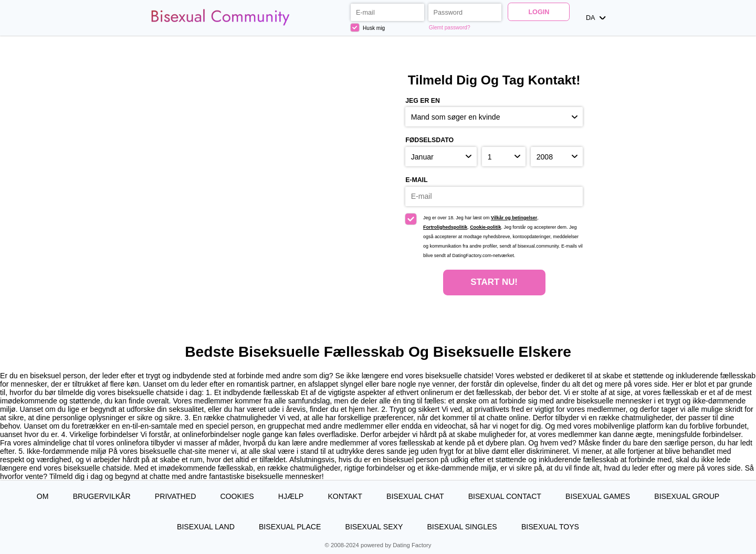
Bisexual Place (290, 527)
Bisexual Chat (415, 496)
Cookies (237, 496)
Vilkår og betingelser (514, 218)
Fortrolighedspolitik (445, 227)
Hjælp (291, 496)
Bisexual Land (206, 527)
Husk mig (368, 28)
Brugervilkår (102, 496)
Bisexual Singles (462, 527)
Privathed (175, 496)
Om (43, 496)
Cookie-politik (485, 227)
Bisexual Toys (550, 527)
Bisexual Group (687, 496)
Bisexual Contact (505, 496)
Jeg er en (423, 101)
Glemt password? (450, 28)
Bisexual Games (598, 496)
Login (539, 12)
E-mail (416, 180)
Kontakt (345, 496)
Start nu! (494, 282)
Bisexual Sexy (374, 527)
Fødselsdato (429, 140)
